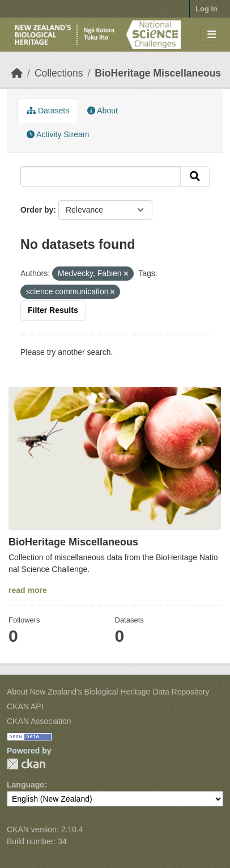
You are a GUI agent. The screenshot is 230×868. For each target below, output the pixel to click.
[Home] (17, 73)
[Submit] (195, 176)
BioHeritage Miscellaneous (158, 73)
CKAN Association (39, 721)
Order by (37, 210)
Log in (206, 9)
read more (28, 590)
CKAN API (25, 706)
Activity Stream (58, 134)
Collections (59, 73)
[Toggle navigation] (212, 35)
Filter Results (53, 310)
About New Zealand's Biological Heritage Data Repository (108, 692)
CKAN (26, 764)
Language (25, 785)
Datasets (48, 111)
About (103, 111)
